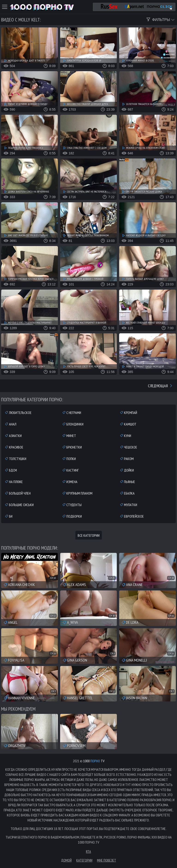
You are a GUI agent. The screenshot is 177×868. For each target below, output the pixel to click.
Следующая (160, 386)
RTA (88, 851)
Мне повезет (107, 860)
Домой (66, 860)
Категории (84, 860)
